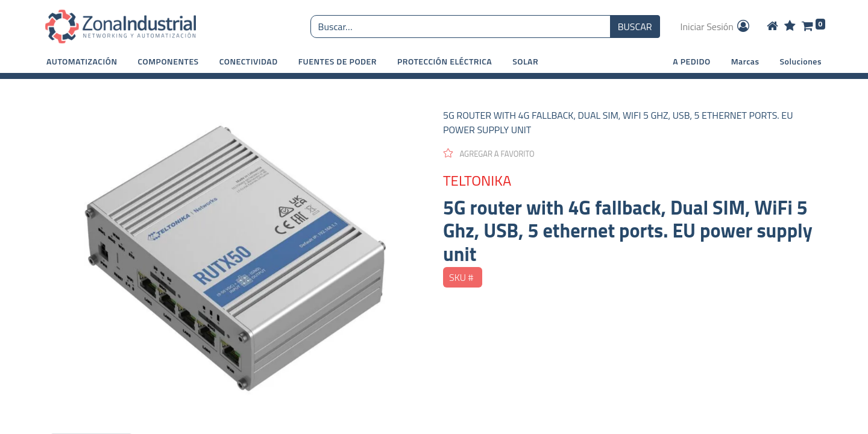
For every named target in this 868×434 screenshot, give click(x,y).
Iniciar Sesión (716, 27)
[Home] (772, 27)
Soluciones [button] (801, 61)
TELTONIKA (477, 180)
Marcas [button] (745, 61)
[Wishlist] (790, 27)
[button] (82, 61)
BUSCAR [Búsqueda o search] (635, 27)
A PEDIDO (691, 61)
